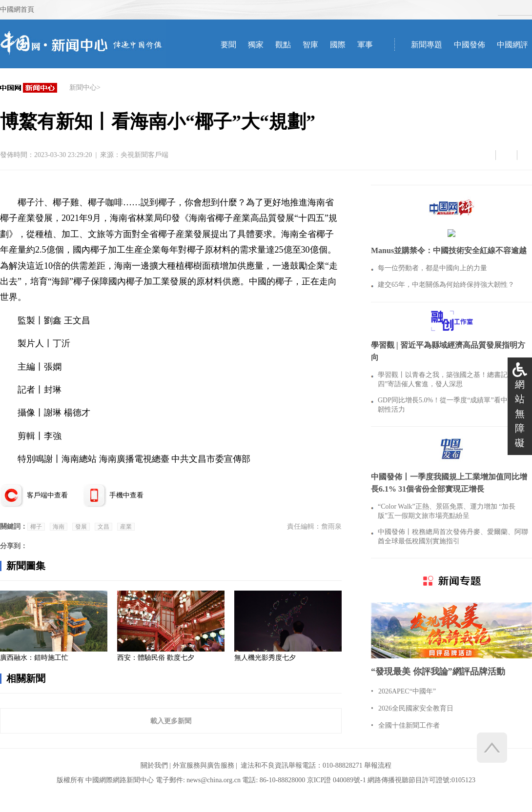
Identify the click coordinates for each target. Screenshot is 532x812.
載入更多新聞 (171, 721)
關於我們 (154, 765)
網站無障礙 (520, 414)
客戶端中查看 (47, 495)
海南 (59, 527)
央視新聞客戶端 (144, 155)
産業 (126, 527)
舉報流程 (378, 765)
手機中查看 (126, 495)
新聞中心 (83, 88)
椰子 (36, 527)
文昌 (103, 527)
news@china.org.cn (214, 780)
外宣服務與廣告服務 (204, 765)
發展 (81, 527)
